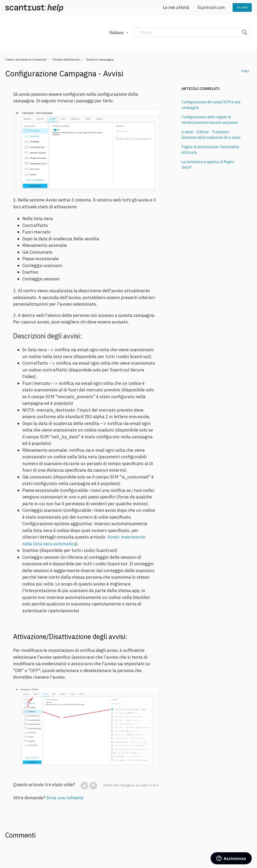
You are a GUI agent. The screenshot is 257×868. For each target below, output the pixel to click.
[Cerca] (193, 32)
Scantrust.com (211, 7)
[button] (84, 786)
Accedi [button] (242, 7)
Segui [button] (245, 71)
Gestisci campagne (100, 59)
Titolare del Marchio (66, 59)
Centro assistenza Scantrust (26, 59)
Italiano (117, 33)
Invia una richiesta (65, 798)
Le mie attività (176, 7)
